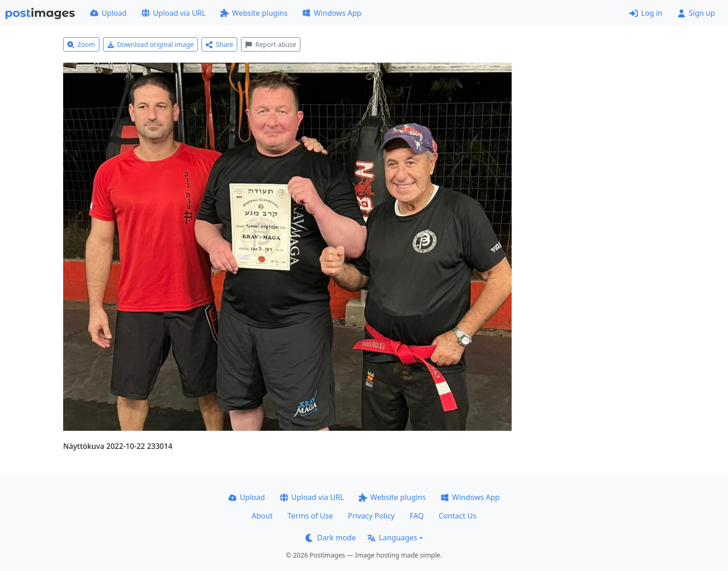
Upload (108, 13)
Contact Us (458, 516)
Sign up (696, 13)
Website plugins (254, 13)
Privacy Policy (371, 516)
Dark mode (331, 538)
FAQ (416, 516)
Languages (392, 538)
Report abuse (270, 44)
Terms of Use (310, 516)
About (262, 516)
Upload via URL (174, 13)
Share (219, 44)
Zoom (81, 44)
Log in (646, 13)
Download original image (151, 44)
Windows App (332, 13)
